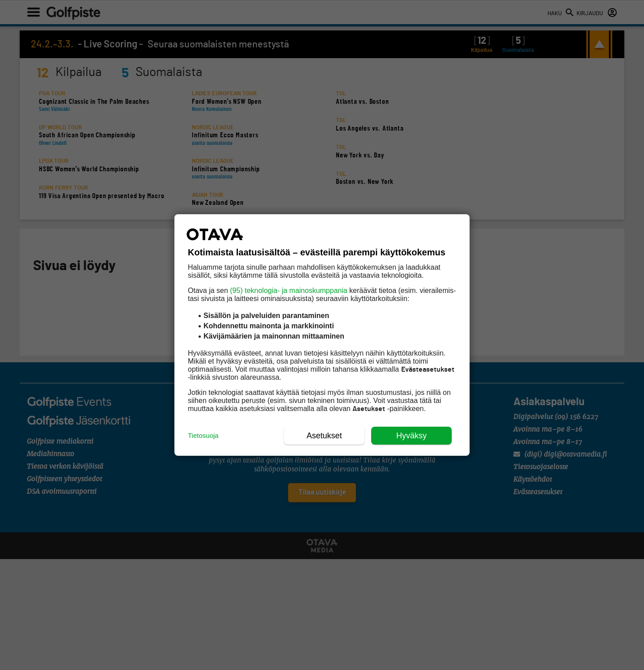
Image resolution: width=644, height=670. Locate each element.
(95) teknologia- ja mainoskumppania (288, 290)
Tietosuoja (203, 435)
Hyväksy (411, 436)
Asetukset (324, 436)
